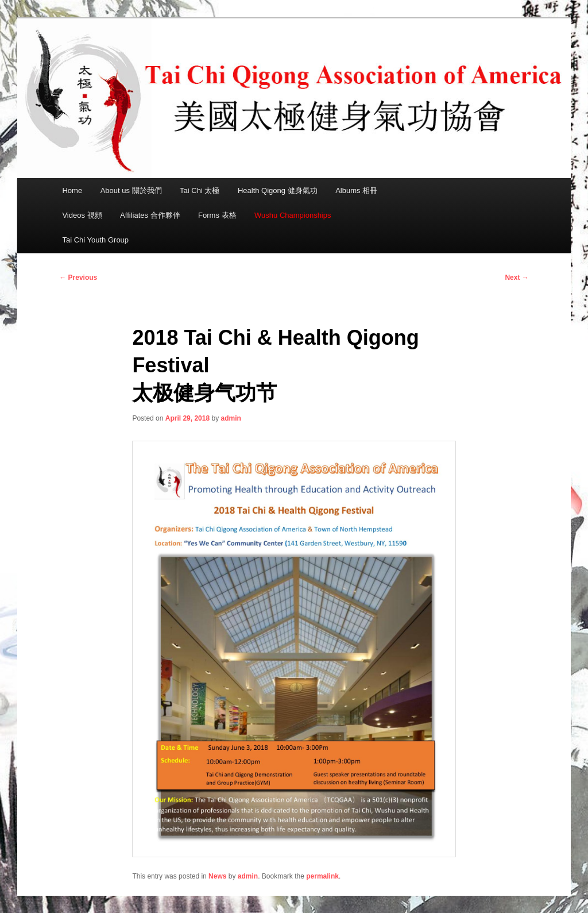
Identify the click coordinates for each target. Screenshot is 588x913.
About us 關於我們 (131, 190)
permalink (322, 876)
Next (517, 278)
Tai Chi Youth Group (95, 240)
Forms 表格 (217, 215)
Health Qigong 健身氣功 (278, 190)
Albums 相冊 (356, 190)
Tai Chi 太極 (200, 190)
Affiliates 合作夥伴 (150, 215)
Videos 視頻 (82, 215)
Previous (78, 278)
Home (72, 190)
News (217, 876)
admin (231, 418)
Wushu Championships (293, 215)
